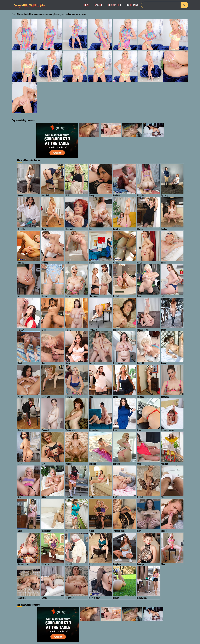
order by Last (133, 5)
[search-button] (184, 5)
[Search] (165, 5)
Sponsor (98, 5)
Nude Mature (30, 5)
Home (86, 5)
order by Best (115, 5)
